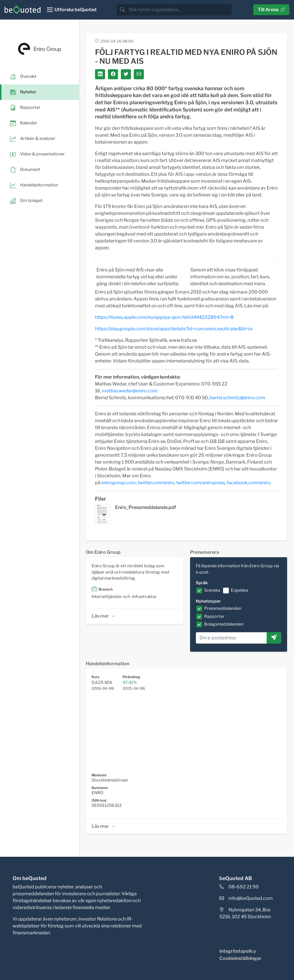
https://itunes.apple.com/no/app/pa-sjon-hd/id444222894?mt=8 (164, 317)
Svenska (212, 590)
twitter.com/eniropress (201, 483)
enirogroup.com (119, 483)
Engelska (239, 590)
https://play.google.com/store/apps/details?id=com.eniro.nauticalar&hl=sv (174, 329)
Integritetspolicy (238, 951)
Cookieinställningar (240, 958)
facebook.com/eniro (249, 483)
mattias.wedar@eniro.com (130, 391)
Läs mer (104, 616)
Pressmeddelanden (223, 608)
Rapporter (214, 616)
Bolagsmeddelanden (224, 624)
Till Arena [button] (271, 10)
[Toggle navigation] (71, 10)
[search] (180, 10)
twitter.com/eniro (156, 483)
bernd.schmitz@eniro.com (237, 398)
